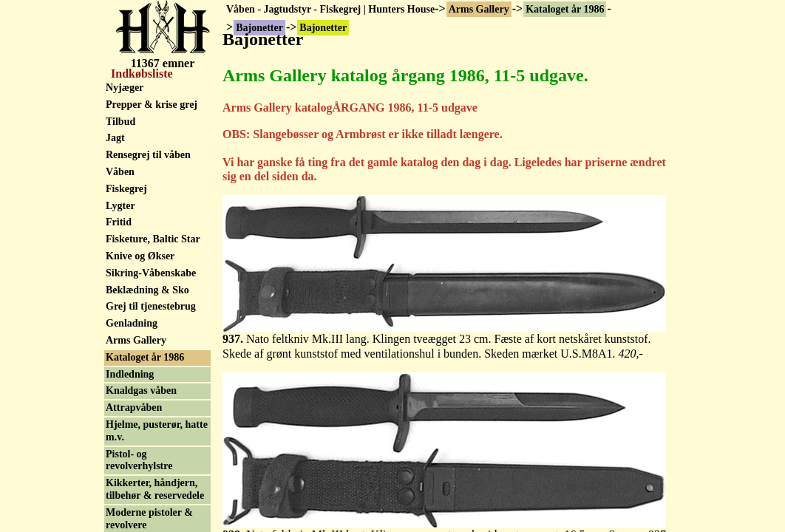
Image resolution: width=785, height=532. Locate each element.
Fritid (119, 222)
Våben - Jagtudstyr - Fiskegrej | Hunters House (330, 9)
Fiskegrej (126, 189)
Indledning (130, 374)
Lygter (120, 206)
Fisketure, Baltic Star (153, 239)
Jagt (115, 138)
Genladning (132, 323)
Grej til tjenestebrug (151, 306)
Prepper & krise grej (152, 105)
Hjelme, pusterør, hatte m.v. (157, 431)
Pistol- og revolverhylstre (139, 460)
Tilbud (120, 122)
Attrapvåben (134, 407)
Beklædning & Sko (147, 290)
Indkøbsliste (140, 74)
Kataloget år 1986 (565, 9)
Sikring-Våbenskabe (151, 273)
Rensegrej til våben (148, 155)
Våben (120, 172)
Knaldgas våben (141, 391)
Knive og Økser (140, 256)
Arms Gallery (479, 9)
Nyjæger (125, 88)
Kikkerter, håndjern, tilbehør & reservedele (155, 489)
